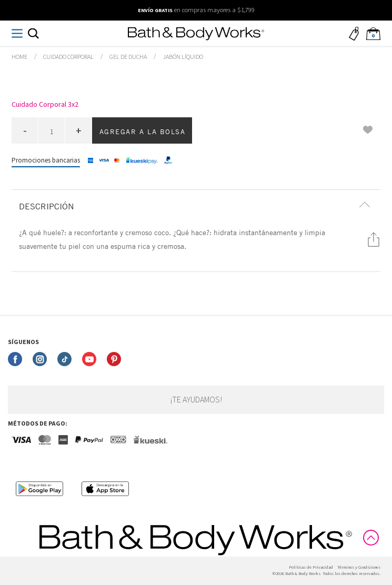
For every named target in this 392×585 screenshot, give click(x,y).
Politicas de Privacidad (311, 567)
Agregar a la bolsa (143, 132)
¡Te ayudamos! (196, 400)
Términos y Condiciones (359, 567)
